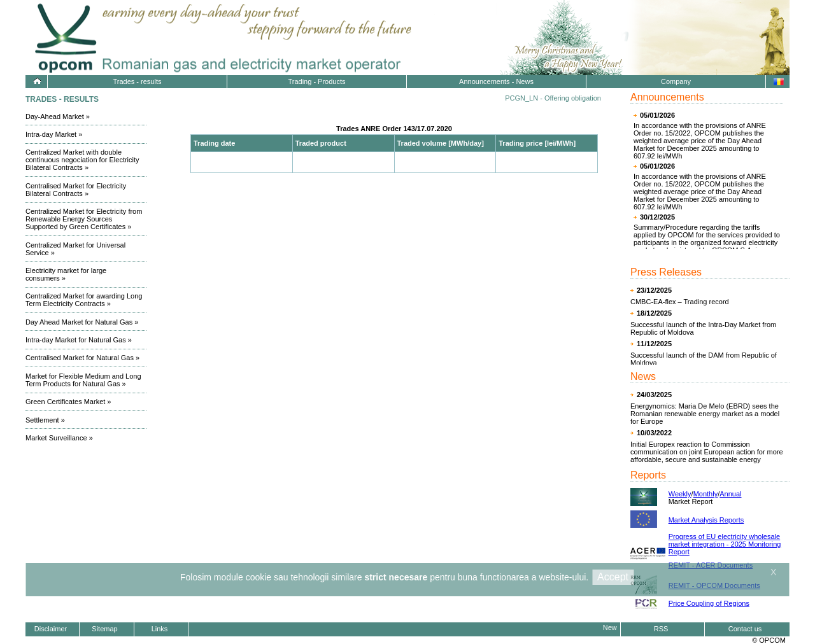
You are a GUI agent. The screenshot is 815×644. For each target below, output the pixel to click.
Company (676, 81)
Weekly (680, 494)
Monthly (706, 494)
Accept (613, 577)
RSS (661, 629)
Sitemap (104, 629)
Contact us (745, 629)
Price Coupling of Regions (709, 603)
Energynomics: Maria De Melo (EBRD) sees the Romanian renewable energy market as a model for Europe (705, 414)
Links (160, 629)
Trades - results (137, 81)
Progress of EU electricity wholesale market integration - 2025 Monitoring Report (725, 544)
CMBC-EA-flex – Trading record (680, 302)
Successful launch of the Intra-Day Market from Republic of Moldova (703, 328)
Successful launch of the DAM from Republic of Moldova (704, 359)
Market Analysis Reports (706, 520)
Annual (730, 494)
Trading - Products (316, 81)
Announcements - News (496, 81)
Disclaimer (51, 629)
